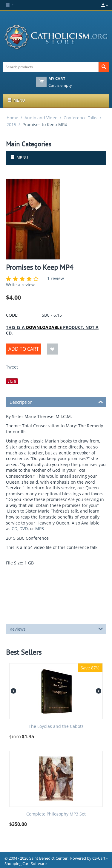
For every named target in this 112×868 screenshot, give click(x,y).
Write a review (20, 285)
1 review (56, 278)
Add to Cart (24, 349)
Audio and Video (41, 118)
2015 (11, 124)
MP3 (40, 529)
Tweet (12, 367)
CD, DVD (20, 529)
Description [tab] (56, 402)
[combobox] (51, 67)
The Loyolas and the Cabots (56, 727)
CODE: (12, 315)
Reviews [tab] (56, 629)
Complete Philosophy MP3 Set (56, 814)
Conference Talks (80, 118)
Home (12, 118)
